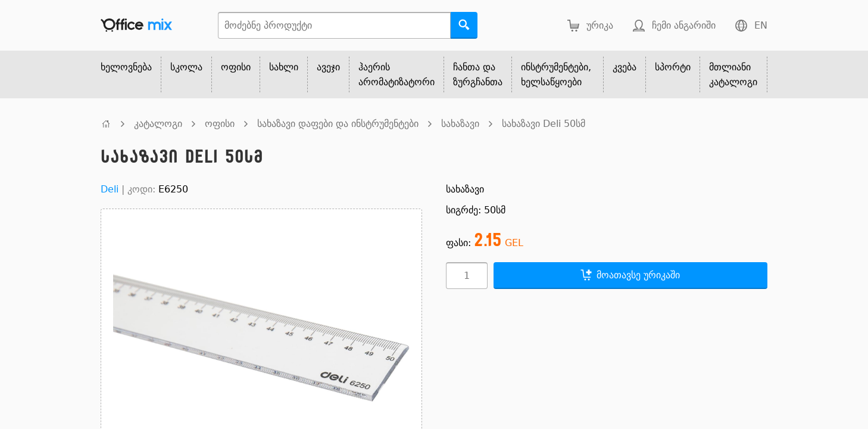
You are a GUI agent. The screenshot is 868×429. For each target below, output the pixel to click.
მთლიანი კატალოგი (733, 74)
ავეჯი (328, 67)
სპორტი (673, 67)
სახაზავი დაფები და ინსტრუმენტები (338, 124)
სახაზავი (460, 124)
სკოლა (186, 67)
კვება (625, 67)
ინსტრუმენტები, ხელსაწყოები (556, 74)
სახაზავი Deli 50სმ (544, 124)
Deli (110, 189)
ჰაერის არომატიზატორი (396, 74)
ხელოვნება (126, 67)
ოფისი (236, 67)
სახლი (284, 67)
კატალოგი (158, 124)
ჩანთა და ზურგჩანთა (478, 74)
